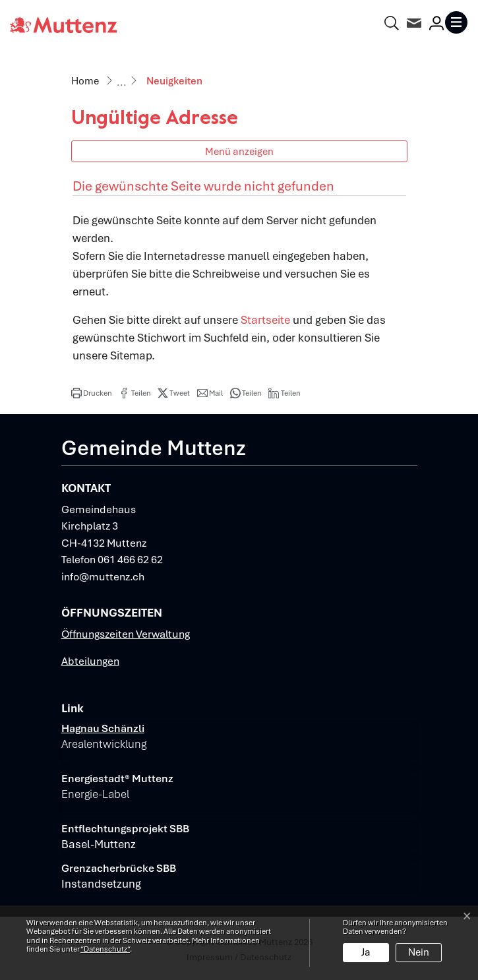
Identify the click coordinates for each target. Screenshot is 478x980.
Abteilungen (90, 661)
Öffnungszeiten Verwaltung (126, 634)
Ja (366, 952)
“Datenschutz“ (105, 949)
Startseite (265, 320)
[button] (92, 393)
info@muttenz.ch (103, 577)
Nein (419, 952)
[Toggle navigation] (456, 22)
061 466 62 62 (130, 560)
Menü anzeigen (239, 151)
